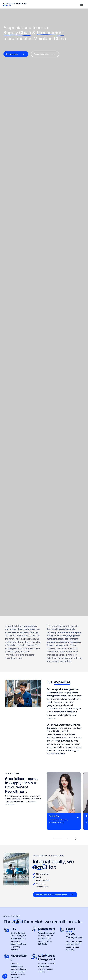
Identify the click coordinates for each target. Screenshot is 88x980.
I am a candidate (41, 54)
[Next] (70, 836)
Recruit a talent (12, 54)
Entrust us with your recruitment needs (51, 895)
